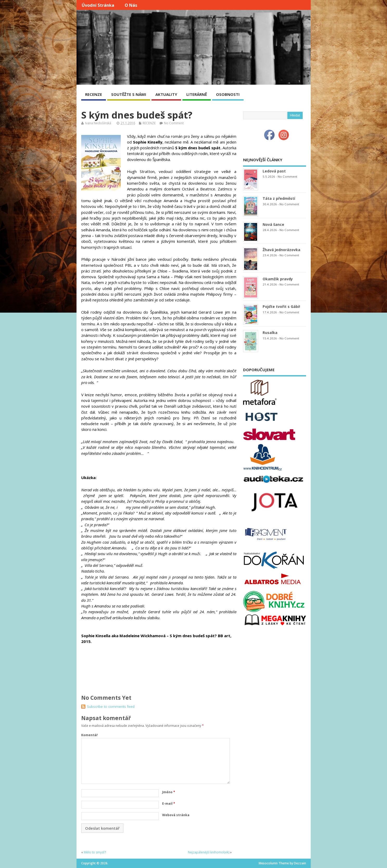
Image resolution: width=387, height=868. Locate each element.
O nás (131, 5)
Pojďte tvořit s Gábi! (281, 306)
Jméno (169, 792)
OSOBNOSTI (228, 94)
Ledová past (274, 171)
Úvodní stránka (98, 5)
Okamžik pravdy (278, 279)
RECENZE (94, 94)
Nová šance (273, 224)
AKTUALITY (166, 94)
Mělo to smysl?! (95, 852)
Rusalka (270, 333)
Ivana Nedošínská (98, 123)
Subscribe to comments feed (111, 706)
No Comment (174, 123)
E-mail (169, 804)
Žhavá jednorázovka (281, 250)
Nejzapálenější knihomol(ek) (209, 852)
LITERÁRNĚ (197, 94)
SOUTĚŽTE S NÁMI (129, 94)
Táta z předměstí (279, 198)
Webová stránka (176, 815)
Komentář (89, 735)
